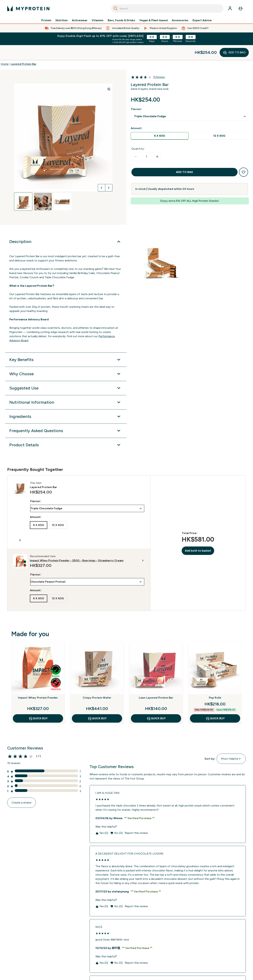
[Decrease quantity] (135, 142)
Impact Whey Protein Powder (38, 683)
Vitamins (98, 20)
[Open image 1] (23, 187)
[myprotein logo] (28, 8)
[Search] (116, 8)
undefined (190, 102)
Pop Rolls (215, 683)
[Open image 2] (43, 187)
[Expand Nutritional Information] (66, 388)
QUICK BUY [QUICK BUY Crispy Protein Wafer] (97, 704)
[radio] (160, 121)
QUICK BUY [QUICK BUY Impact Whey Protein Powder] (38, 704)
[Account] (230, 8)
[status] (146, 142)
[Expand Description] (66, 227)
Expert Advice (202, 20)
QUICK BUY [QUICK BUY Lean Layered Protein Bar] (156, 704)
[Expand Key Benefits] (66, 345)
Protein (46, 20)
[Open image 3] (63, 187)
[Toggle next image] (109, 173)
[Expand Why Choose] (66, 359)
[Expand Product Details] (66, 430)
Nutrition (62, 20)
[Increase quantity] (157, 142)
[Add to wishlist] (244, 157)
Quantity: (138, 134)
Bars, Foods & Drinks (121, 20)
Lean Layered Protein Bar (156, 683)
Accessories (180, 20)
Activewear (80, 20)
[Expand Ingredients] (66, 402)
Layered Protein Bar (24, 49)
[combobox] (167, 8)
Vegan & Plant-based (153, 20)
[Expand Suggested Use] (66, 373)
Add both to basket (198, 536)
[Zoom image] (109, 74)
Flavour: (136, 94)
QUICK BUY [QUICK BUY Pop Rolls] (215, 704)
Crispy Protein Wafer (97, 683)
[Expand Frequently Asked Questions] (66, 416)
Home (5, 49)
